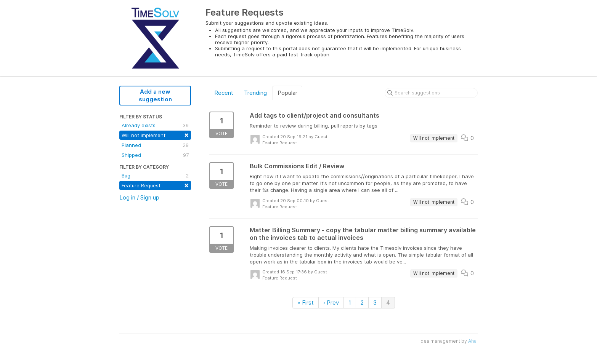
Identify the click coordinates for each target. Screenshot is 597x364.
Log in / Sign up (139, 197)
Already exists (155, 125)
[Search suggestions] (431, 93)
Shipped (155, 155)
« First (306, 303)
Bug (155, 176)
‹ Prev (331, 303)
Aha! (473, 341)
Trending (255, 93)
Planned (155, 145)
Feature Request (155, 185)
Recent (224, 93)
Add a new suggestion (155, 95)
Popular (287, 93)
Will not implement (155, 135)
